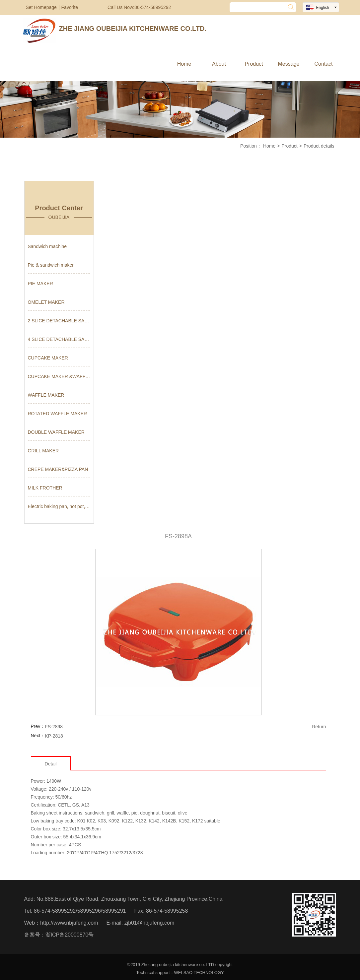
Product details (319, 146)
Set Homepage (41, 7)
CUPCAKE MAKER (48, 358)
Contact (323, 64)
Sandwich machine (47, 246)
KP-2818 (54, 736)
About (219, 64)
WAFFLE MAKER (46, 395)
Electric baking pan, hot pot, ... (59, 506)
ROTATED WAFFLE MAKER (58, 414)
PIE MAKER (40, 284)
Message (289, 64)
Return (319, 727)
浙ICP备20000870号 (70, 935)
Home (184, 64)
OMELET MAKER (46, 302)
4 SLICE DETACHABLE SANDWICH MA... (59, 339)
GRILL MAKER (43, 451)
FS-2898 (54, 727)
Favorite (70, 7)
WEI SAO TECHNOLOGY (199, 973)
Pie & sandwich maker (51, 265)
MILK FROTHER (45, 488)
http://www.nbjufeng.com (69, 923)
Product (254, 64)
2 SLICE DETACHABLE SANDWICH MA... (59, 321)
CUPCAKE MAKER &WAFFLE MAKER (59, 376)
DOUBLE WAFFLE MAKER (56, 432)
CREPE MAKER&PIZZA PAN (58, 469)
